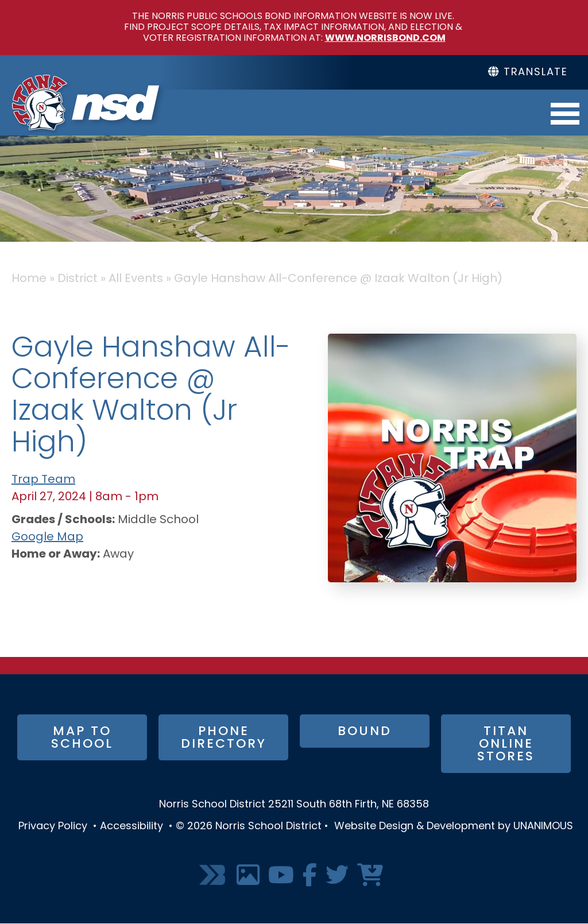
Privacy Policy (53, 827)
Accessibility (131, 827)
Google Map (47, 538)
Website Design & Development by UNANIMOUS (454, 827)
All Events (136, 279)
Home (29, 279)
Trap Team (43, 480)
